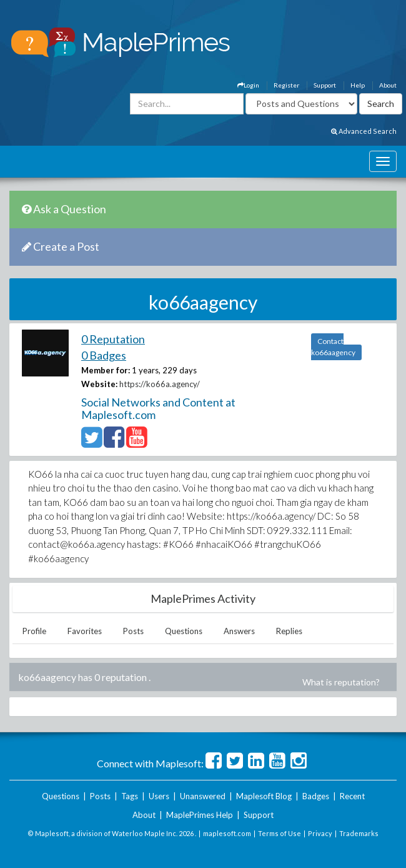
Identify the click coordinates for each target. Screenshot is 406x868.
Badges (316, 796)
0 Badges (104, 355)
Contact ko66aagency (333, 347)
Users (159, 796)
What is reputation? (341, 682)
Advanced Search (364, 131)
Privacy (320, 833)
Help (358, 85)
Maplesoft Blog (264, 796)
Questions (184, 631)
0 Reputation (113, 339)
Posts (133, 631)
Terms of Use (280, 833)
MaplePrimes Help (200, 815)
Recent (352, 796)
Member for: (106, 370)
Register (286, 85)
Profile (34, 631)
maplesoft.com (227, 833)
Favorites (85, 631)
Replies (289, 631)
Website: (99, 384)
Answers (239, 631)
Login (248, 85)
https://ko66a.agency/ (160, 384)
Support (325, 85)
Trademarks (359, 833)
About (388, 85)
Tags (130, 796)
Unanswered (203, 796)
